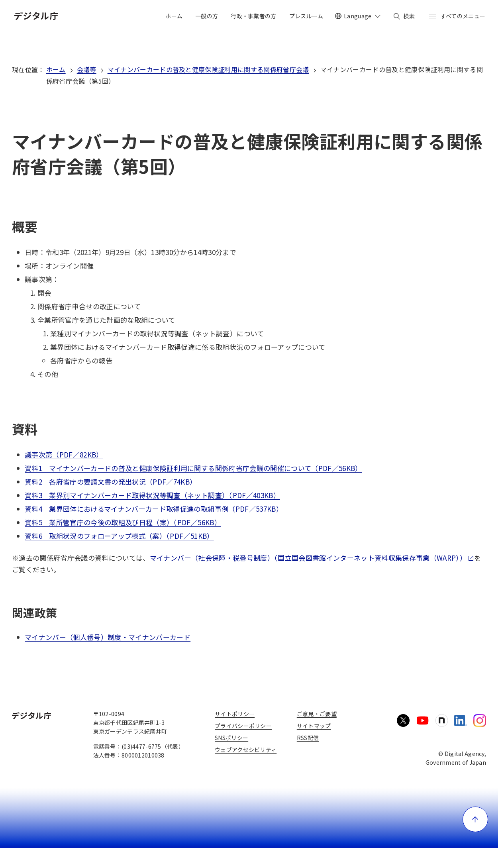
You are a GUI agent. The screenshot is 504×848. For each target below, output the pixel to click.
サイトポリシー (235, 714)
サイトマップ (314, 726)
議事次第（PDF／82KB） (64, 454)
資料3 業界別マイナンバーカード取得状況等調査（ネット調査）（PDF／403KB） (152, 495)
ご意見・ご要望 (317, 714)
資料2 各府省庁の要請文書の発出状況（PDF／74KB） (111, 482)
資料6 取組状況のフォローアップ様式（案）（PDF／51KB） (119, 536)
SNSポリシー (231, 738)
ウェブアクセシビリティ (246, 750)
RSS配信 (308, 738)
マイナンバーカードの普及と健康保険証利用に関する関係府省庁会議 (208, 69)
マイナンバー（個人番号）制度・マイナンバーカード (108, 637)
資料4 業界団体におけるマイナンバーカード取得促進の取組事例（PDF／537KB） (154, 509)
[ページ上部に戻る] (475, 819)
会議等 (87, 69)
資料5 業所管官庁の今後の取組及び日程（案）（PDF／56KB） (123, 522)
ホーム (56, 69)
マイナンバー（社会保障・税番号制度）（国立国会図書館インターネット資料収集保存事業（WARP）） (312, 558)
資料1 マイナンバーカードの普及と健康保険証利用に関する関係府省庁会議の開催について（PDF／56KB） (193, 468)
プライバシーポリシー (243, 726)
